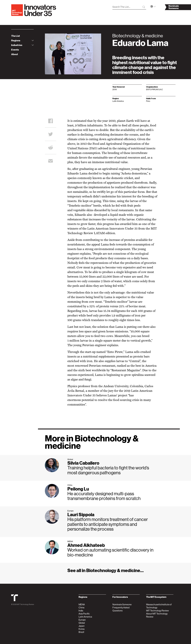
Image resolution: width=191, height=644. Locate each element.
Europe (82, 620)
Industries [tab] (22, 45)
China (81, 607)
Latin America (85, 617)
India (81, 611)
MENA (82, 604)
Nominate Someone (122, 604)
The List (16, 36)
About (15, 54)
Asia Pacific (84, 614)
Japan (82, 626)
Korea (82, 629)
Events (15, 50)
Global (82, 623)
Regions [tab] (22, 41)
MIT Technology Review (26, 604)
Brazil (81, 632)
